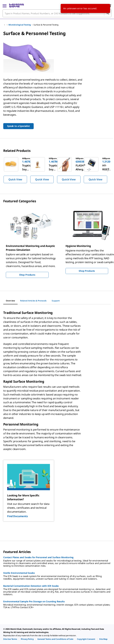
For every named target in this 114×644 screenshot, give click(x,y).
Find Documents (17, 516)
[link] (10, 639)
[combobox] (57, 13)
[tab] (10, 301)
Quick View (15, 179)
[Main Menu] (5, 6)
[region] (57, 170)
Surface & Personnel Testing (46, 25)
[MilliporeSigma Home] (17, 6)
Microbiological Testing (20, 25)
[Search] (108, 13)
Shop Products (27, 275)
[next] (108, 170)
